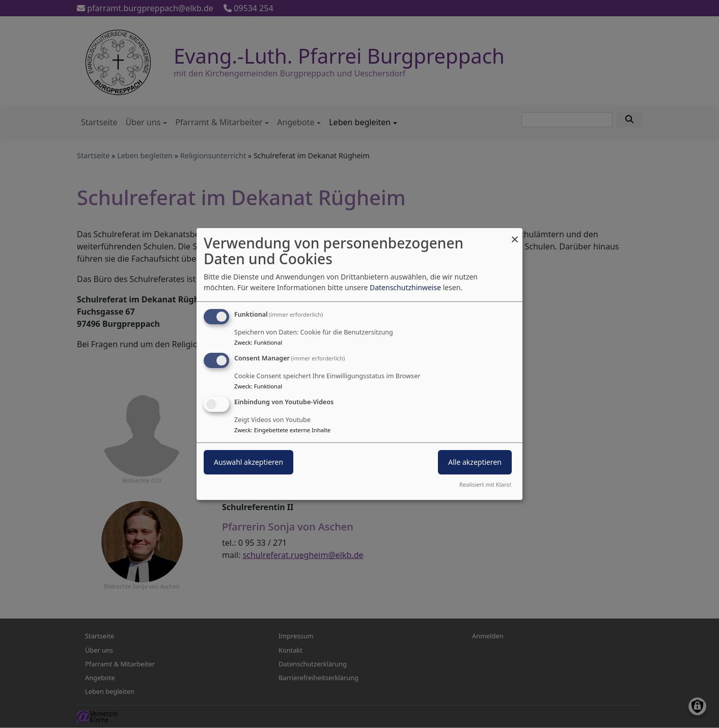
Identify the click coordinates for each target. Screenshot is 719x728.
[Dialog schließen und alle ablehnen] (515, 234)
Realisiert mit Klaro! (485, 484)
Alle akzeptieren (475, 462)
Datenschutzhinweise (405, 287)
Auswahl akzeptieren (248, 462)
